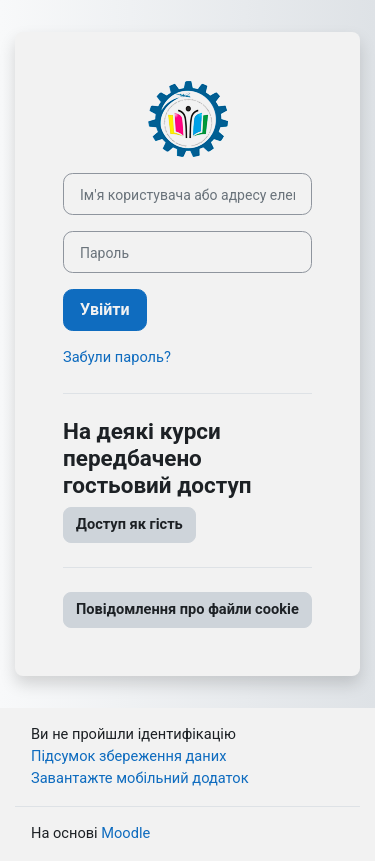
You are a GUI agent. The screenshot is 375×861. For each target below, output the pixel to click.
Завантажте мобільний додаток (140, 778)
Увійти (105, 309)
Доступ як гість (129, 524)
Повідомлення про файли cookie (187, 609)
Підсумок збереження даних (128, 756)
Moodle (125, 833)
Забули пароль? (117, 357)
